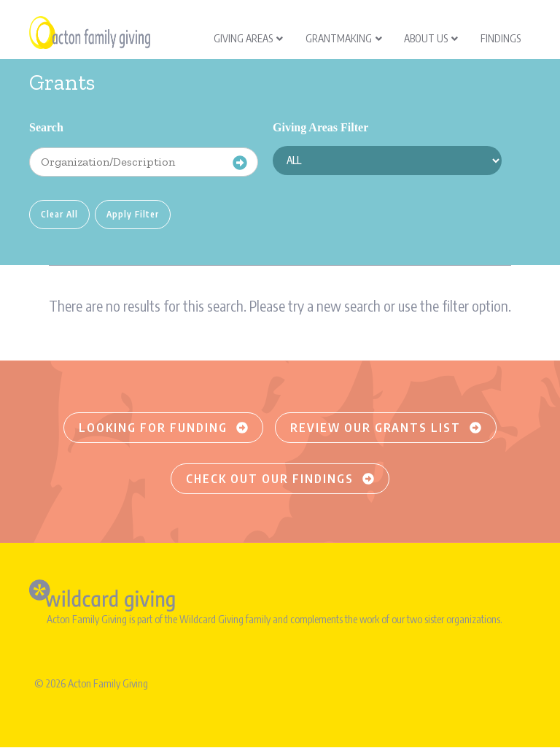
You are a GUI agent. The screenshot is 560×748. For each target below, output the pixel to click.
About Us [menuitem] (431, 38)
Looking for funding (163, 428)
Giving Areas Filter (320, 127)
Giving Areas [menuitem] (248, 38)
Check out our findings (280, 479)
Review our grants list (386, 428)
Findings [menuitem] (501, 38)
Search (46, 127)
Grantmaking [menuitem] (344, 38)
